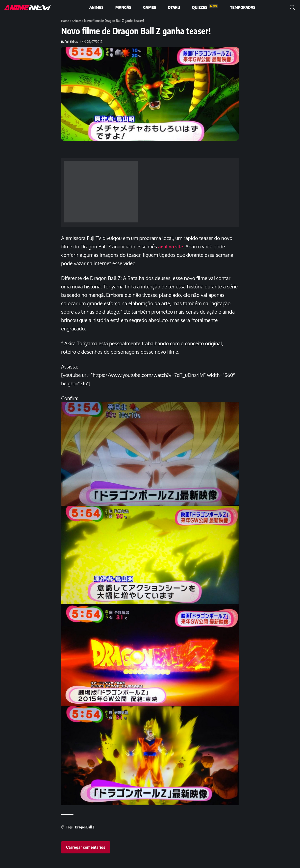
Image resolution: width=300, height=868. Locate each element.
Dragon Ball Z (85, 827)
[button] (292, 7)
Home (65, 21)
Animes (78, 21)
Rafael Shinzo (70, 41)
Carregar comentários (86, 847)
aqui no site (172, 246)
